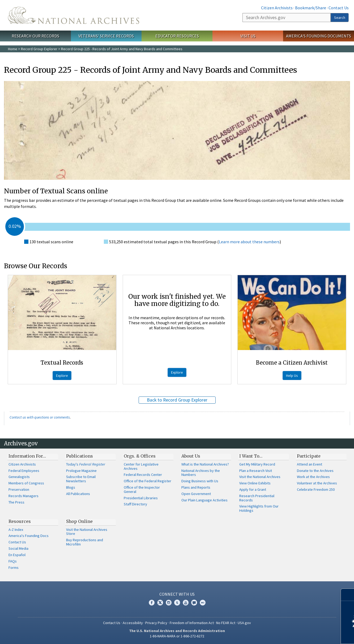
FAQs (13, 561)
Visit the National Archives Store (87, 532)
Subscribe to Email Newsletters (81, 479)
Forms (14, 568)
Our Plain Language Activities (204, 500)
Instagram (169, 603)
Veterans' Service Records (106, 36)
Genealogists (19, 477)
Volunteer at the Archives (317, 483)
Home (13, 49)
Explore (62, 376)
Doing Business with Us (200, 481)
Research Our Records (35, 36)
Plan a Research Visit (256, 471)
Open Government (196, 494)
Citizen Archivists (277, 8)
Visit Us (248, 36)
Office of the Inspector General (142, 489)
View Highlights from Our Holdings (259, 508)
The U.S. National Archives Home (74, 15)
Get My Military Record (257, 464)
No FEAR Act (226, 623)
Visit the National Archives (260, 477)
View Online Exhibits (255, 483)
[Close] (348, 595)
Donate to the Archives (315, 471)
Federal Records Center (143, 475)
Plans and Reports (196, 487)
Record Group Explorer (39, 49)
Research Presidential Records (257, 498)
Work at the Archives (313, 477)
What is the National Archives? (205, 464)
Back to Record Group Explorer (177, 400)
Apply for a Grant (253, 489)
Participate (309, 456)
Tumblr (177, 603)
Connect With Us (177, 594)
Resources (20, 521)
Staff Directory (135, 504)
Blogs (71, 487)
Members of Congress (26, 483)
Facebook (152, 603)
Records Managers (24, 496)
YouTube (186, 603)
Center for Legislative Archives (141, 466)
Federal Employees (24, 471)
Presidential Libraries (141, 498)
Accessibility (133, 623)
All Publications (78, 494)
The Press (16, 502)
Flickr (203, 603)
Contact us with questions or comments (40, 417)
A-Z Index (16, 530)
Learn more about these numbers (249, 242)
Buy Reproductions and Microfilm (85, 542)
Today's (86, 464)
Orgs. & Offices (140, 456)
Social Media (18, 548)
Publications (80, 456)
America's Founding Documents (319, 36)
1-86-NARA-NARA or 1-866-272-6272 (177, 636)
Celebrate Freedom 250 (316, 489)
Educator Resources (177, 36)
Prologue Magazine (81, 471)
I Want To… (251, 456)
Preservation (19, 489)
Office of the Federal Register (148, 481)
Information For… (27, 456)
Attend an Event (310, 464)
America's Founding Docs (29, 536)
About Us (191, 456)
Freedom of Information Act (192, 623)
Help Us (292, 376)
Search (340, 18)
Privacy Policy (156, 623)
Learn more (307, 634)
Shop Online (79, 521)
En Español (17, 555)
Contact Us (339, 8)
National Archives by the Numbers (201, 473)
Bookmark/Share (311, 8)
